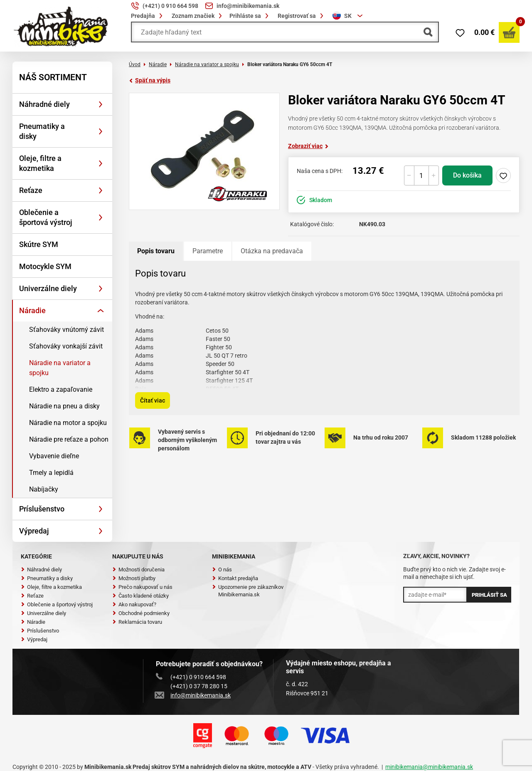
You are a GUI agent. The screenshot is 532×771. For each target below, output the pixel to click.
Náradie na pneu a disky (64, 406)
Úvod (135, 64)
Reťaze (31, 190)
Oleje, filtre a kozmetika (40, 163)
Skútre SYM (39, 244)
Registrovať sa (302, 16)
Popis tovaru (156, 251)
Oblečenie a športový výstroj (57, 604)
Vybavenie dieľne (54, 456)
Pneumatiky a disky (42, 131)
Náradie (32, 310)
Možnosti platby (134, 578)
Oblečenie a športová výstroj (46, 217)
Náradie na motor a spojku (68, 423)
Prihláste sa (250, 16)
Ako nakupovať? (134, 604)
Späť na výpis (150, 80)
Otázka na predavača (272, 251)
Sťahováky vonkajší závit (66, 346)
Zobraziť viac (308, 146)
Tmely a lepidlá (51, 473)
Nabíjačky (44, 489)
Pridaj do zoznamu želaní (503, 175)
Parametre (208, 251)
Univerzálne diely (48, 288)
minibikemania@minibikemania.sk (429, 767)
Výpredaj (34, 531)
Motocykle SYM (45, 266)
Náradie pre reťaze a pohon (69, 439)
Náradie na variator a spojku (60, 368)
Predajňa (148, 16)
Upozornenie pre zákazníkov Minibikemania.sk (248, 591)
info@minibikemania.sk (193, 695)
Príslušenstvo (42, 509)
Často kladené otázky (140, 596)
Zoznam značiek (198, 16)
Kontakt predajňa (235, 578)
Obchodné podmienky (141, 613)
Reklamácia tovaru (137, 622)
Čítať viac (153, 400)
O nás (222, 570)
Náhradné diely (44, 104)
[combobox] (349, 16)
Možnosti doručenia (138, 570)
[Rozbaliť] (101, 104)
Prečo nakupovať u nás (142, 587)
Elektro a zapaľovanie (61, 389)
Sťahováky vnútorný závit (66, 330)
